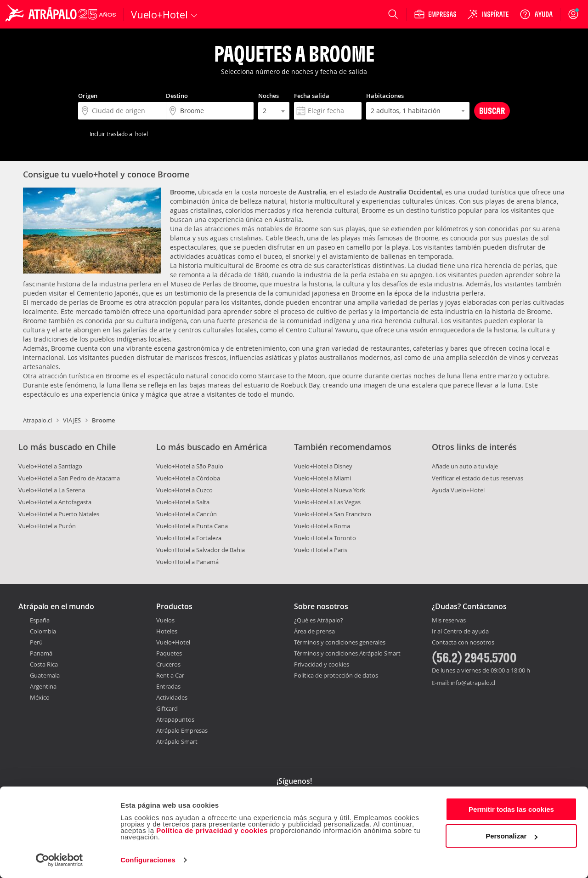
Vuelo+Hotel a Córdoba (188, 478)
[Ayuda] (536, 14)
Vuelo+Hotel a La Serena (52, 490)
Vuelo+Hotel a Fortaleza (189, 538)
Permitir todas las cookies (511, 809)
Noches (269, 96)
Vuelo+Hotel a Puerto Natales (59, 514)
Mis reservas (449, 621)
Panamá (41, 653)
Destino (177, 96)
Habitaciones (385, 96)
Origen (88, 96)
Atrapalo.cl (37, 420)
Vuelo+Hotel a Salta (183, 502)
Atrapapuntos (175, 719)
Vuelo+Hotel (173, 642)
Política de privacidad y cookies (212, 830)
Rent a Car (170, 675)
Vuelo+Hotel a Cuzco (184, 490)
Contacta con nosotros (463, 643)
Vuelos (165, 620)
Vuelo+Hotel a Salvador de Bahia (201, 550)
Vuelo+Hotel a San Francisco (333, 514)
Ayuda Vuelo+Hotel (458, 490)
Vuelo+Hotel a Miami (322, 478)
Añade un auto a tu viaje (465, 466)
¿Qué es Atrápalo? (319, 620)
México (40, 697)
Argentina (43, 686)
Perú (36, 642)
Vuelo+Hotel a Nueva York (330, 490)
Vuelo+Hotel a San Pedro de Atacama (69, 478)
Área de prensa (314, 631)
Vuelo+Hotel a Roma (322, 526)
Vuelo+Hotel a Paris (321, 550)
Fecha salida (312, 96)
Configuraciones (148, 860)
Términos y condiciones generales (340, 642)
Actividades (172, 697)
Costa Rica (44, 664)
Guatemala (45, 675)
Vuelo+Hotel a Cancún (187, 514)
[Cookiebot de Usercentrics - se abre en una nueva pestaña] (59, 860)
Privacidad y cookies (322, 664)
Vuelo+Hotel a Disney (323, 466)
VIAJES (72, 420)
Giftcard (167, 708)
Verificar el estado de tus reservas (478, 478)
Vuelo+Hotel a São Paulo (190, 466)
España (40, 620)
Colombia (43, 631)
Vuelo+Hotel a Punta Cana (192, 526)
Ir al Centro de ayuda (460, 632)
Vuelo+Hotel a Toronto (325, 538)
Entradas (168, 686)
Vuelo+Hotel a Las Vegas (327, 502)
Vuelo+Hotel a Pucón (47, 526)
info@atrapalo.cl (473, 683)
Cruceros (168, 664)
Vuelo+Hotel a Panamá (187, 562)
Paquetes (169, 653)
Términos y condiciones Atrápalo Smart (347, 653)
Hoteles (167, 631)
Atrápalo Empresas (182, 730)
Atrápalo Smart (177, 741)
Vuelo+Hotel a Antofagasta (55, 502)
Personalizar (512, 836)
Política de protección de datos (336, 675)
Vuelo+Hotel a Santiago (50, 466)
